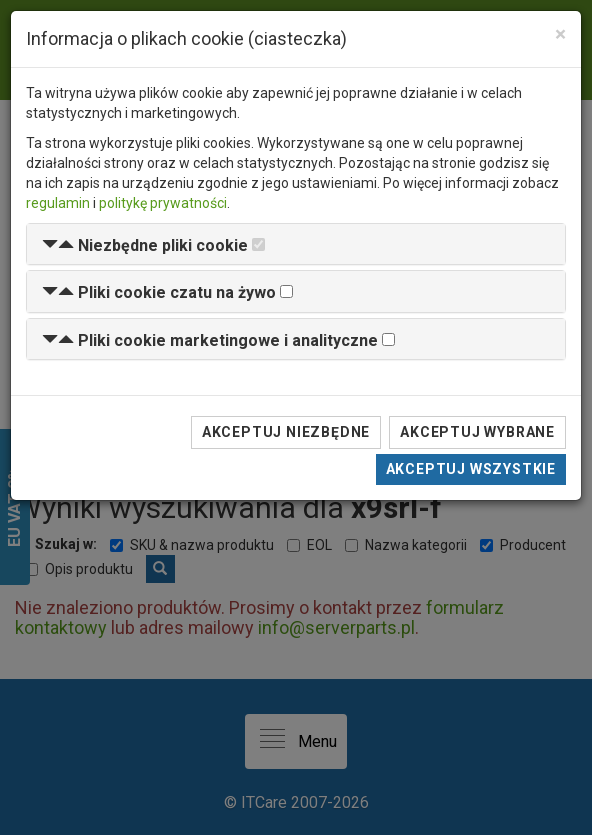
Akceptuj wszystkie (471, 469)
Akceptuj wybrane (477, 432)
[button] (145, 245)
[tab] (296, 244)
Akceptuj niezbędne (286, 432)
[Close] (560, 34)
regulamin (58, 203)
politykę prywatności (163, 203)
